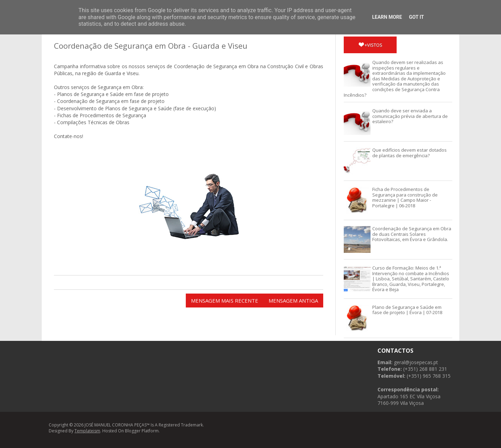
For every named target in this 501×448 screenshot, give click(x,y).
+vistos (371, 45)
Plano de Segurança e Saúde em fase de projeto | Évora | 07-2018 (407, 310)
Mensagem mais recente (225, 301)
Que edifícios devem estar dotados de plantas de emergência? (409, 153)
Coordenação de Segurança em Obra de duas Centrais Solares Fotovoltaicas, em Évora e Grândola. (412, 234)
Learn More (387, 17)
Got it (416, 17)
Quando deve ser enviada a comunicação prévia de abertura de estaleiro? (410, 116)
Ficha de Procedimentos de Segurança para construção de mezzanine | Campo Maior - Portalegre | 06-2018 (405, 197)
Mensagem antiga (293, 301)
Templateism (87, 431)
